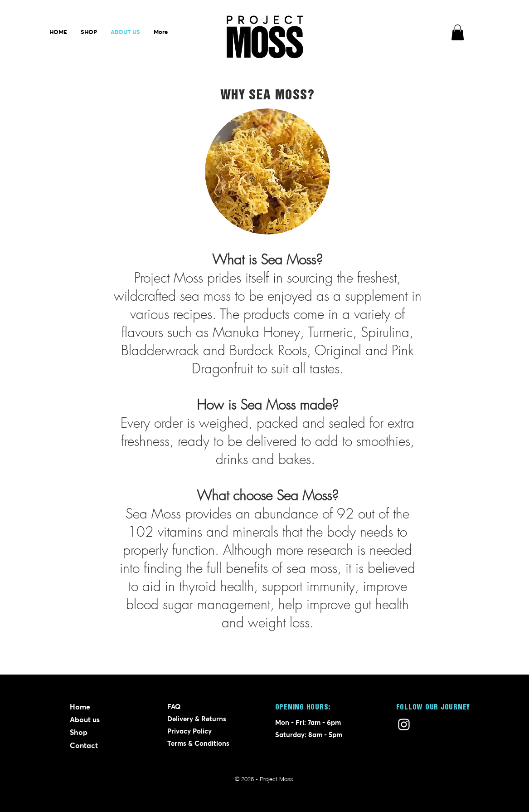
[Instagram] (404, 724)
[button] (458, 32)
